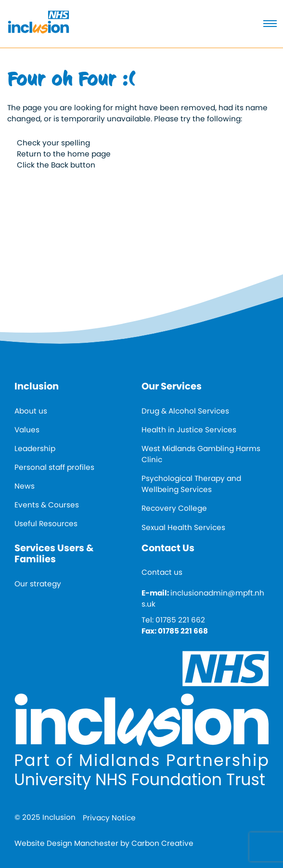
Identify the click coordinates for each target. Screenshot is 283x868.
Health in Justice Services (189, 430)
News (25, 486)
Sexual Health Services (183, 527)
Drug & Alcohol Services (185, 411)
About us (31, 411)
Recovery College (174, 508)
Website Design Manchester (66, 843)
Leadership (35, 448)
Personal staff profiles (54, 467)
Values (27, 430)
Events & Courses (47, 505)
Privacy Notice (109, 818)
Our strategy (38, 584)
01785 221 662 (180, 620)
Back (60, 165)
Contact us (162, 572)
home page (89, 154)
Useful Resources (46, 524)
